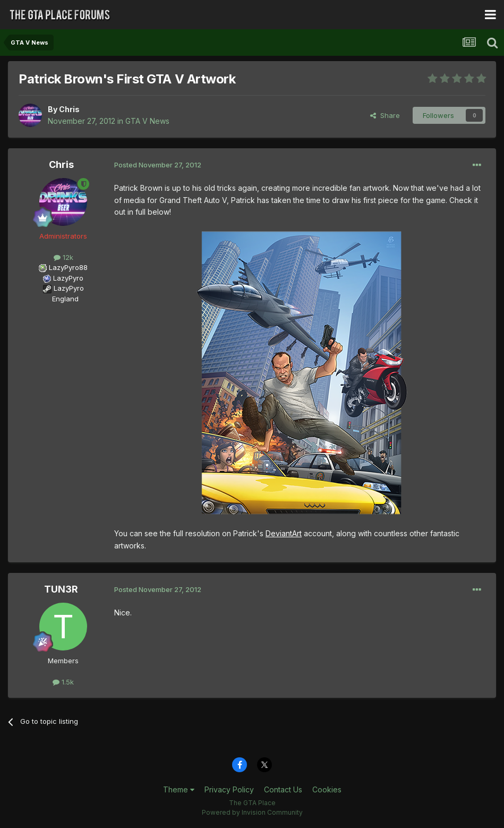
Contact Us (283, 789)
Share (385, 115)
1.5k (63, 682)
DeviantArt (284, 533)
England (62, 299)
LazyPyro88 (68, 267)
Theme (179, 789)
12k (63, 257)
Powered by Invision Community (252, 812)
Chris (69, 109)
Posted (158, 165)
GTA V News (147, 121)
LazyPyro (68, 278)
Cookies (327, 789)
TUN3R (61, 589)
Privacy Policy (229, 789)
